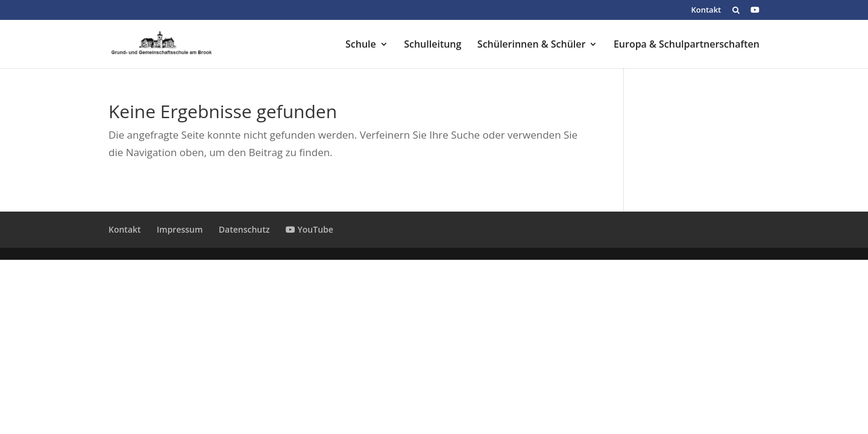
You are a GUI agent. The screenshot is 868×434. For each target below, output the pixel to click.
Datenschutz (244, 229)
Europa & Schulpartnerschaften (687, 45)
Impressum (180, 229)
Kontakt (706, 11)
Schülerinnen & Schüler (532, 45)
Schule (361, 45)
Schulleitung (432, 45)
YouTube (310, 229)
